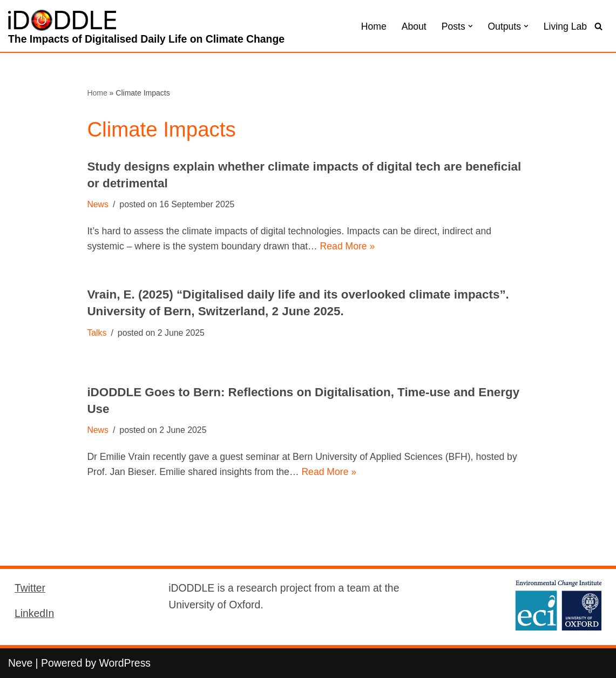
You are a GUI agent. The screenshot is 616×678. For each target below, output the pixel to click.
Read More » (348, 246)
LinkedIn (34, 613)
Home (374, 26)
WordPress (125, 663)
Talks (97, 333)
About (414, 26)
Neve (20, 663)
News (98, 204)
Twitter (30, 588)
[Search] (598, 26)
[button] (471, 26)
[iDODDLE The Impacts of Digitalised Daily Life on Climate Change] (146, 29)
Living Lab (565, 26)
